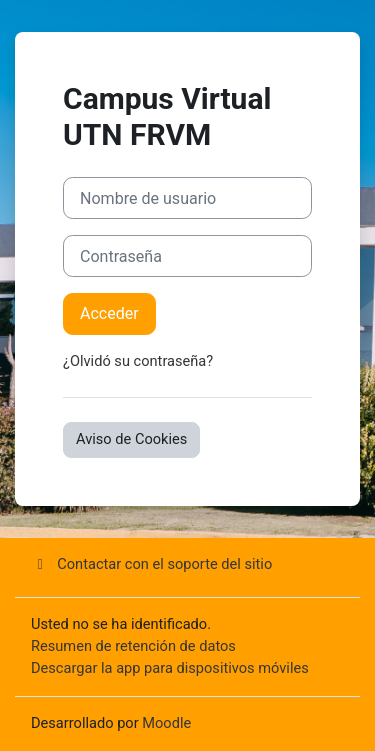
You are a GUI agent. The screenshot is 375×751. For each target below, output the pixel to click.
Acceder (109, 313)
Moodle (166, 723)
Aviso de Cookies (131, 439)
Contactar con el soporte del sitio (151, 564)
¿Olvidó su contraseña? (138, 361)
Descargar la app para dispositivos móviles (170, 668)
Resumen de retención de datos (133, 646)
